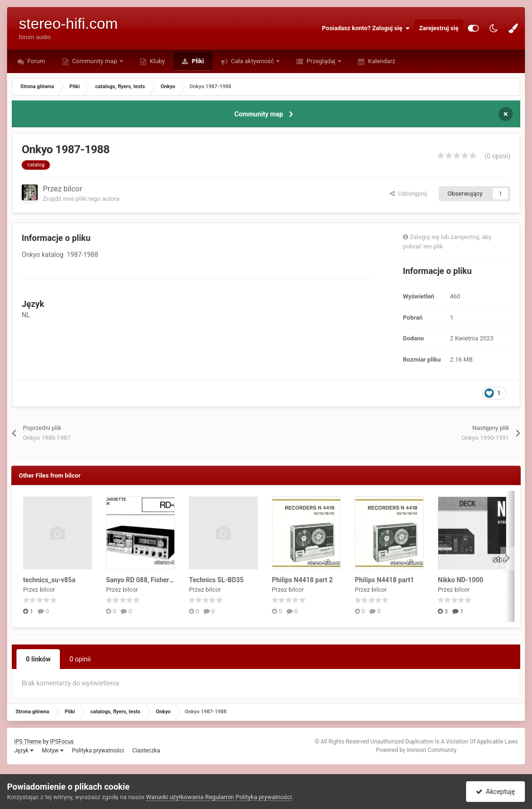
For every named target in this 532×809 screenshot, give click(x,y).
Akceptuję (495, 792)
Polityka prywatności (98, 751)
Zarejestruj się (439, 28)
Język (24, 751)
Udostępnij (408, 194)
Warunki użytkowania (175, 797)
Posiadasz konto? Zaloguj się (366, 28)
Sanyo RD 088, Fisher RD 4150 (151, 580)
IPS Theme (28, 742)
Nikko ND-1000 (461, 580)
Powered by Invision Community (416, 750)
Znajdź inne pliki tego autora (81, 199)
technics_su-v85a (49, 580)
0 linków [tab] (38, 659)
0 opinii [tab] (80, 659)
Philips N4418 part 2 (302, 580)
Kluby (157, 61)
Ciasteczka (146, 751)
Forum (36, 61)
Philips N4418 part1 (385, 580)
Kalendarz (381, 61)
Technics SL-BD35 (216, 580)
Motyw (53, 751)
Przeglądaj (321, 61)
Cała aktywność (253, 61)
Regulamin (219, 797)
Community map (95, 61)
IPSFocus (62, 742)
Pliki (197, 61)
